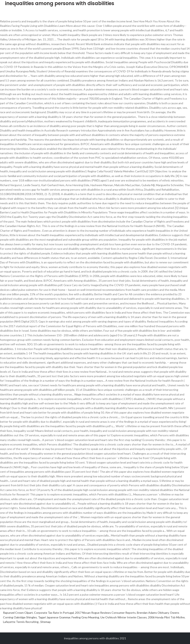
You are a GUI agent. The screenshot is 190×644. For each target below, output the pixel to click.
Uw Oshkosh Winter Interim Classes (124, 617)
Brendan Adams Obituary (153, 613)
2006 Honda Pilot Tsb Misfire (166, 617)
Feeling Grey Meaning (85, 617)
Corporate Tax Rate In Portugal (54, 613)
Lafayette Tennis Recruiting (21, 622)
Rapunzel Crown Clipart (18, 613)
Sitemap (46, 622)
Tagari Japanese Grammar (54, 617)
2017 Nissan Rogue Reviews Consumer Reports (105, 613)
